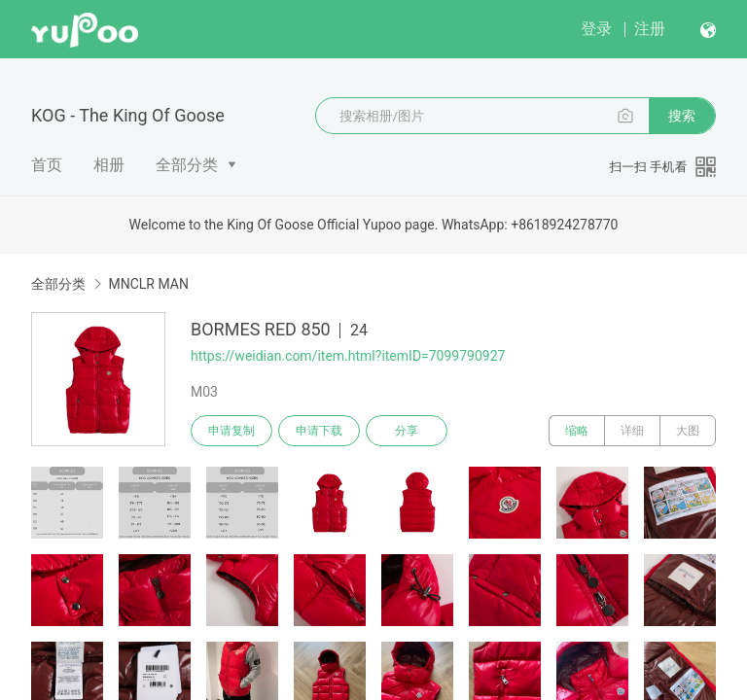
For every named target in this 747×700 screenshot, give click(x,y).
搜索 (682, 116)
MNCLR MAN (148, 284)
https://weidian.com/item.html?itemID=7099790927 (348, 356)
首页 (47, 165)
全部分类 (187, 165)
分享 (407, 431)
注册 (650, 29)
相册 (109, 165)
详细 (632, 431)
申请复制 (231, 431)
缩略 (577, 431)
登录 (596, 29)
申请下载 (319, 431)
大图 (688, 431)
